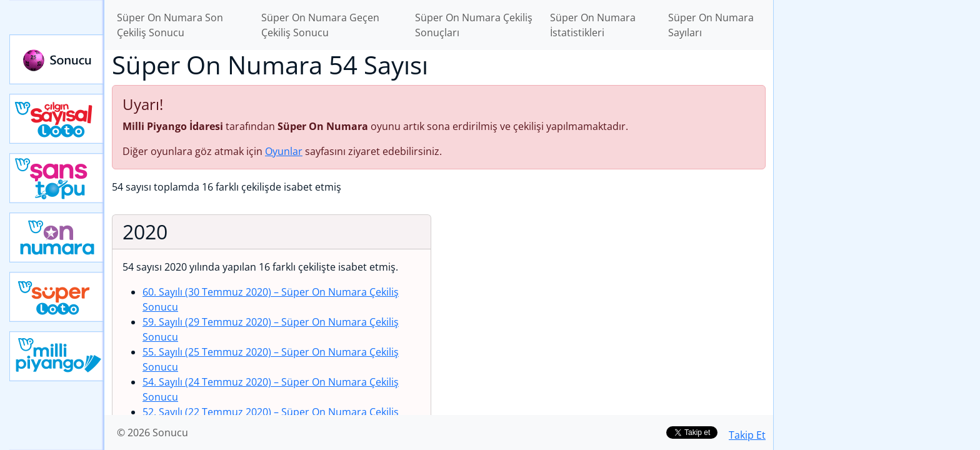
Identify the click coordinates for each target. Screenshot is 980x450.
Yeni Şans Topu (57, 178)
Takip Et (747, 435)
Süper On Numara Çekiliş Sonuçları (474, 25)
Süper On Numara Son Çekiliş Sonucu (170, 25)
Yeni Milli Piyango (57, 356)
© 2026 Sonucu (152, 432)
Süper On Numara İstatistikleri (593, 25)
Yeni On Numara (57, 237)
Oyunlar (284, 151)
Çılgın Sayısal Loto (57, 119)
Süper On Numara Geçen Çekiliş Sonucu (320, 25)
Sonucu (57, 59)
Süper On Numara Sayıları (711, 25)
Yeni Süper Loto (57, 297)
